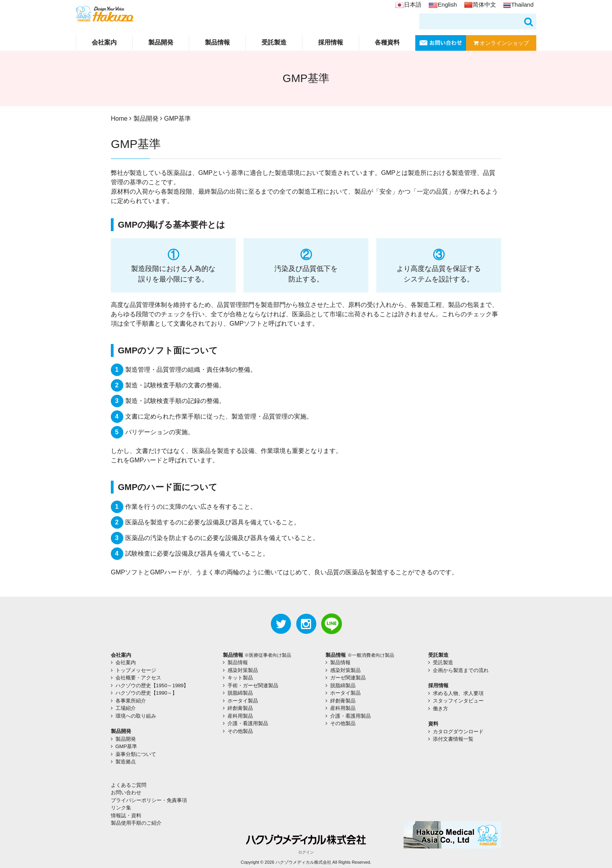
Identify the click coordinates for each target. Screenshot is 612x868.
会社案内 (104, 42)
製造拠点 (126, 762)
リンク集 (121, 808)
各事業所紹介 (131, 701)
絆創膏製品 (240, 708)
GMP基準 (126, 746)
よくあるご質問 (129, 785)
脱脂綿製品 (240, 693)
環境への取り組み (136, 716)
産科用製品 (240, 716)
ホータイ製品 (243, 701)
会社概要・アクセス (138, 678)
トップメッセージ (136, 670)
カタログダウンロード (458, 732)
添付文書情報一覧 (453, 739)
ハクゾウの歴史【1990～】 (147, 693)
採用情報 (331, 42)
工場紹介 (126, 708)
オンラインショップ (501, 43)
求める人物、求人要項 (458, 693)
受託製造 (274, 42)
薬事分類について (136, 754)
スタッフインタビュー (458, 701)
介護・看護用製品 (248, 723)
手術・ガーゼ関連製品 (253, 685)
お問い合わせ (126, 792)
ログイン (306, 852)
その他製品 (240, 731)
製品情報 (217, 42)
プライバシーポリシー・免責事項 (149, 800)
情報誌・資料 (126, 815)
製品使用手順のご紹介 (136, 823)
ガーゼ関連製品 (348, 678)
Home (119, 119)
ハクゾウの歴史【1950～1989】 (152, 685)
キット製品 (240, 678)
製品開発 (161, 42)
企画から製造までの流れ (461, 670)
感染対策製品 (243, 670)
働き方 (440, 708)
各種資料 (387, 42)
